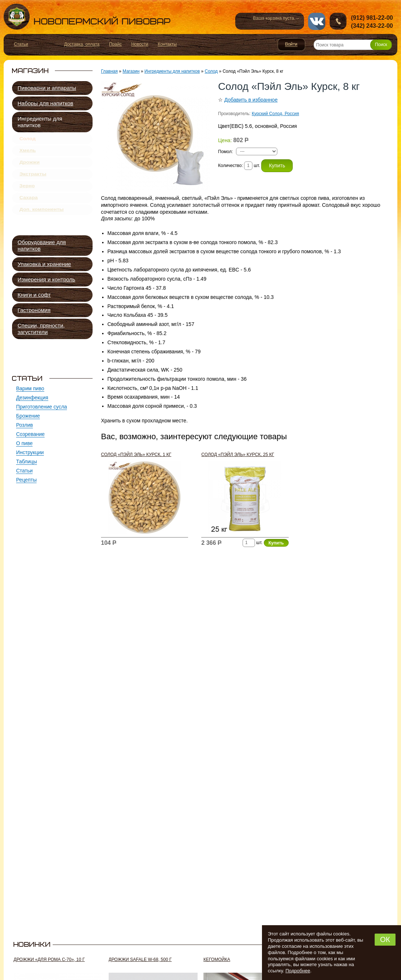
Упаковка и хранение (44, 264)
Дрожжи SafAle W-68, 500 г (140, 960)
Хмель (28, 154)
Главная (109, 71)
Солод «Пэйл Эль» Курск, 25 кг (238, 455)
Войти (291, 45)
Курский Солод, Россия (275, 114)
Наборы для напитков (45, 103)
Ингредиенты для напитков (40, 122)
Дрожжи (29, 168)
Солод (27, 140)
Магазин (131, 71)
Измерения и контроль (46, 279)
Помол (225, 152)
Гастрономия (34, 310)
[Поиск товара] (353, 45)
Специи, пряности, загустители (41, 329)
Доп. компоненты (42, 225)
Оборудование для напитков (42, 245)
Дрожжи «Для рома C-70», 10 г (49, 960)
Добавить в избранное (251, 100)
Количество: (231, 166)
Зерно (27, 197)
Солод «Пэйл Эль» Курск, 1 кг (136, 455)
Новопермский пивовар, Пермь (87, 17)
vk (317, 21)
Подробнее (298, 971)
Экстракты (33, 183)
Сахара (29, 211)
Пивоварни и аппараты (47, 88)
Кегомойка (217, 960)
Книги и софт (34, 295)
